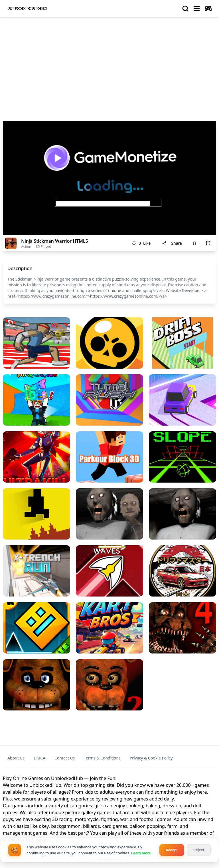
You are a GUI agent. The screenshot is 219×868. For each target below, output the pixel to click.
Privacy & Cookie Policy (151, 758)
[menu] (197, 9)
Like (141, 243)
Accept (172, 850)
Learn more (141, 853)
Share (172, 243)
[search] (185, 9)
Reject (199, 850)
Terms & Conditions (102, 758)
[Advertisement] (109, 64)
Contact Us (65, 758)
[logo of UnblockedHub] (27, 9)
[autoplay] (208, 9)
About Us (16, 758)
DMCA (39, 758)
